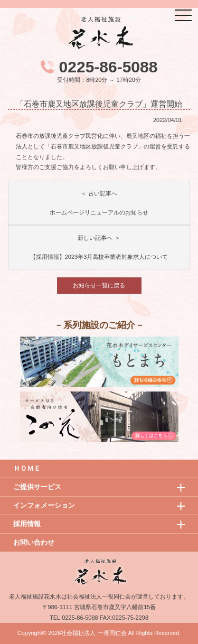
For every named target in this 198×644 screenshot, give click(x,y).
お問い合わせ (34, 542)
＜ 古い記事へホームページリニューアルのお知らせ (99, 203)
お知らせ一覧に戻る (99, 285)
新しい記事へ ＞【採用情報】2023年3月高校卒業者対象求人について (99, 247)
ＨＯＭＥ (27, 468)
